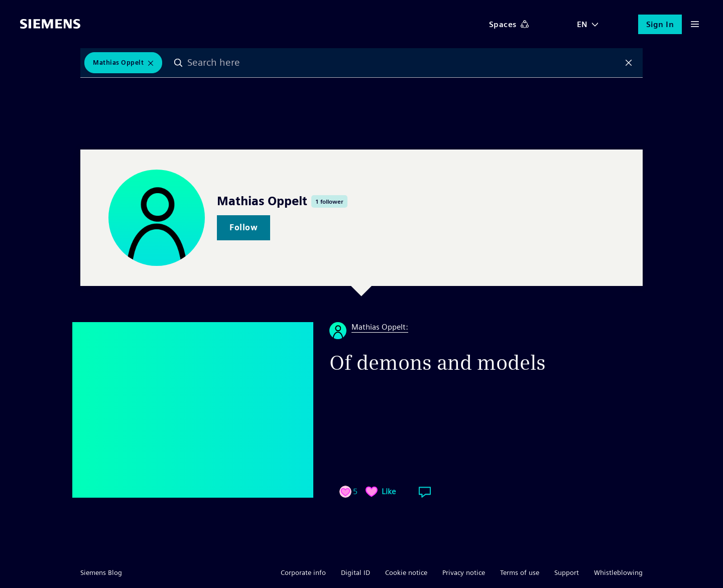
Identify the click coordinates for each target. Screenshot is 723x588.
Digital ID (355, 572)
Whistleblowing (618, 572)
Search (178, 63)
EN (582, 24)
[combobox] (403, 63)
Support (567, 572)
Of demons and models (438, 363)
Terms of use (520, 572)
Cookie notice (406, 572)
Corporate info (303, 572)
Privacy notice (464, 572)
